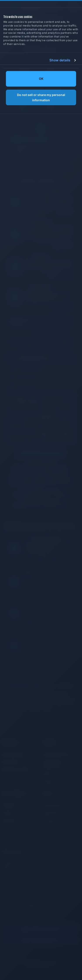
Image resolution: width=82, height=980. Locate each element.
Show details (60, 60)
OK (41, 79)
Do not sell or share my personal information (41, 98)
